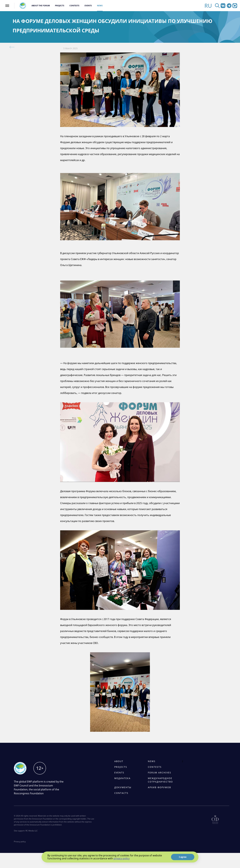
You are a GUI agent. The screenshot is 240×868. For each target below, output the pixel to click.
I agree (183, 857)
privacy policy (122, 858)
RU (208, 6)
